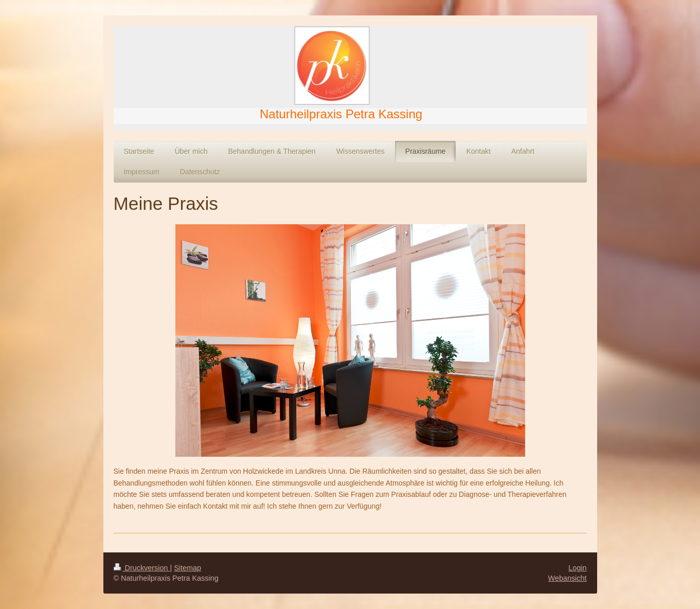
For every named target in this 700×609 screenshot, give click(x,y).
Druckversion (142, 568)
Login (577, 568)
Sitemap (187, 568)
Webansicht (568, 578)
